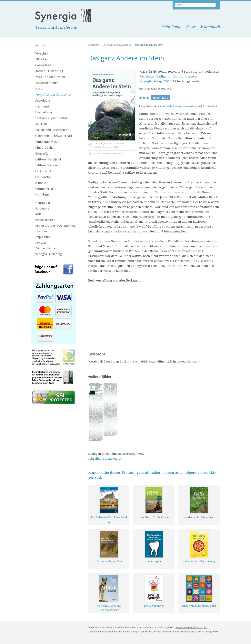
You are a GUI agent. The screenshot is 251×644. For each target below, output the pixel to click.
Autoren (41, 45)
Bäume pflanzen (46, 248)
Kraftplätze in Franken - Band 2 (109, 520)
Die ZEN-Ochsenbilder (109, 562)
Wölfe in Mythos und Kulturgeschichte (109, 608)
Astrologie (43, 101)
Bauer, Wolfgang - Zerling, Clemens (172, 77)
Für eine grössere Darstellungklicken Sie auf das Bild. (109, 145)
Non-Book (42, 195)
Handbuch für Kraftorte (154, 517)
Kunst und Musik (47, 142)
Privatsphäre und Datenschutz (55, 226)
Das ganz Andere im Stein (149, 45)
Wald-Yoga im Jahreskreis (199, 517)
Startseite (93, 45)
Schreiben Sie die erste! (105, 459)
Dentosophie (154, 562)
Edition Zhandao (47, 165)
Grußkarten (43, 177)
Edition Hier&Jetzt (48, 159)
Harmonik (42, 106)
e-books (41, 183)
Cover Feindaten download (108, 154)
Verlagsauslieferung (49, 254)
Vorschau (42, 53)
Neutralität (43, 203)
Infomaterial (44, 189)
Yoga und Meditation (50, 77)
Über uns (41, 231)
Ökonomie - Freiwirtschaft (54, 136)
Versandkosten (45, 220)
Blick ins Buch (130, 362)
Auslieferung (66, 27)
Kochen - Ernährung (49, 71)
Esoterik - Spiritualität (51, 118)
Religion (41, 124)
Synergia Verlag (151, 81)
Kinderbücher (45, 148)
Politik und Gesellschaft (52, 130)
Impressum (43, 237)
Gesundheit (43, 65)
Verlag (41, 27)
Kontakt (41, 243)
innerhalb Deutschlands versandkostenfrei (182, 106)
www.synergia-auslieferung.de (191, 627)
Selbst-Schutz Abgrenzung (199, 562)
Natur (40, 89)
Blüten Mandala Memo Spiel (199, 606)
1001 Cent (42, 59)
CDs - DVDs (43, 171)
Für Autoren (43, 209)
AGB (38, 214)
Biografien (43, 153)
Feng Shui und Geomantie (53, 95)
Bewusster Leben (47, 83)
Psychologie (44, 112)
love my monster (154, 606)
